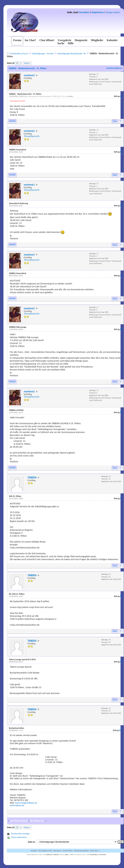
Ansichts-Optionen (114, 68)
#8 (121, 596)
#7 (121, 499)
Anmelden (84, 12)
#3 (121, 206)
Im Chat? (30, 40)
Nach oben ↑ (95, 851)
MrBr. (67, 855)
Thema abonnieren (19, 837)
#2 (121, 152)
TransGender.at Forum (19, 54)
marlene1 (29, 75)
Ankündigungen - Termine (43, 54)
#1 (121, 96)
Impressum (57, 851)
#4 (121, 276)
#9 (121, 662)
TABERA (32, 477)
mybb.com (49, 855)
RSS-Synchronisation (81, 851)
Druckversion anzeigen (20, 834)
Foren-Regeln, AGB (45, 851)
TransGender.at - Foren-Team (98, 855)
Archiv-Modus (68, 851)
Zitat (115, 121)
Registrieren (98, 12)
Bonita (70, 96)
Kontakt (34, 851)
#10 (120, 730)
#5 (121, 329)
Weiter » (27, 63)
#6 (121, 412)
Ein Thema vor (37, 821)
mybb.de (56, 855)
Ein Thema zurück (19, 821)
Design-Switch (113, 12)
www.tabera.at (17, 805)
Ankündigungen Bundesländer (70, 54)
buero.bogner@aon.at (26, 803)
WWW (12, 121)
